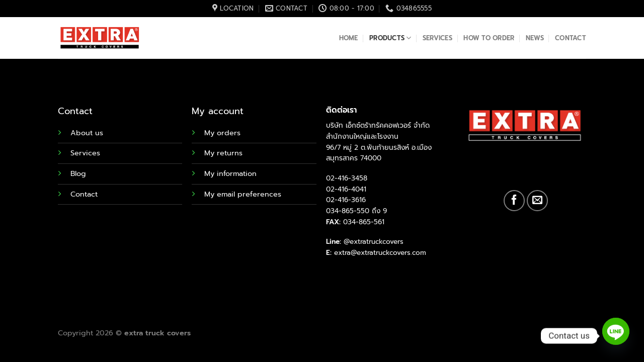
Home (349, 38)
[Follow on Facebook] (514, 201)
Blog (78, 173)
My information (230, 173)
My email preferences (243, 194)
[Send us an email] (537, 201)
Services (437, 38)
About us (87, 133)
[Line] (616, 336)
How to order (489, 38)
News (535, 38)
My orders (222, 133)
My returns (223, 153)
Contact (571, 38)
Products (390, 38)
